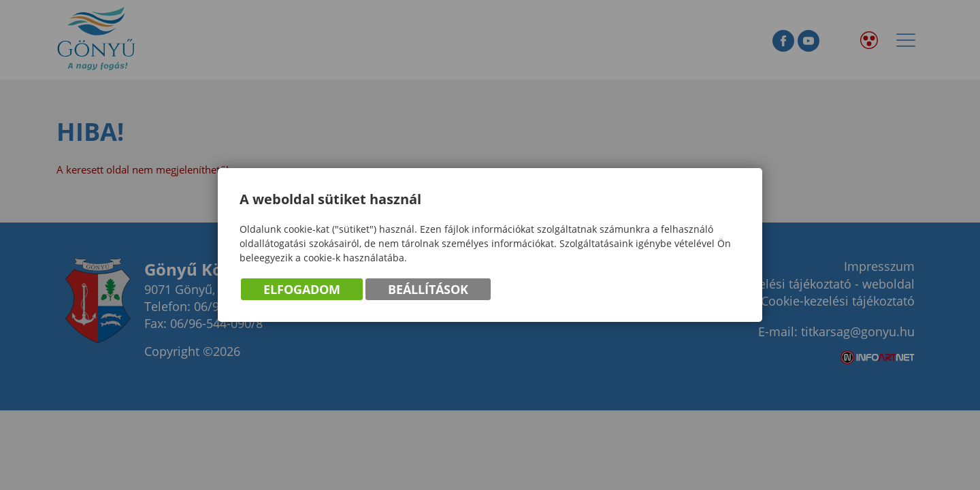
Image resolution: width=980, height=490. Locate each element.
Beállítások (428, 290)
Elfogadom (302, 290)
